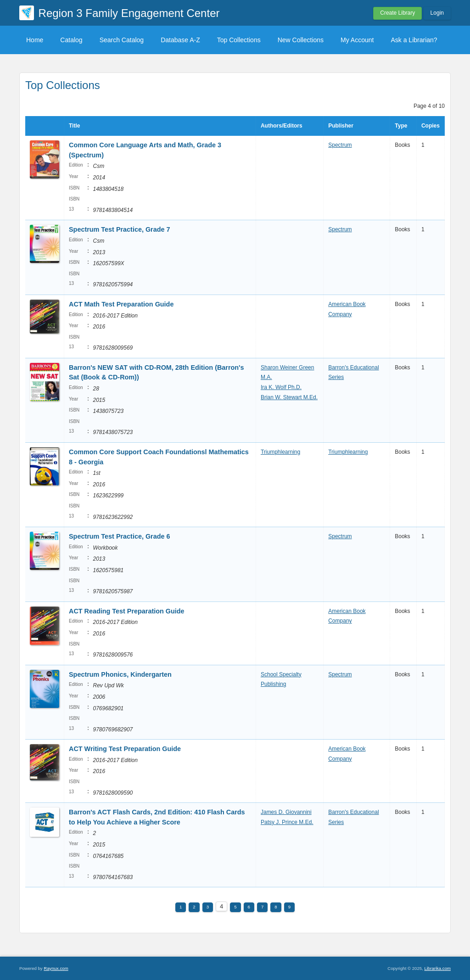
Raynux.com (56, 968)
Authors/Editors (282, 126)
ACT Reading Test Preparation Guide (127, 611)
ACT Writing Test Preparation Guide (125, 749)
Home (35, 40)
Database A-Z (180, 40)
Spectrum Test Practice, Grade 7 (119, 229)
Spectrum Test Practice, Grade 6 (119, 536)
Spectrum (340, 145)
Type (401, 126)
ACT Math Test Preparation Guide (121, 304)
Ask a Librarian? (414, 40)
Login (437, 13)
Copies (431, 126)
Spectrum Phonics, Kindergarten (120, 674)
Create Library (397, 13)
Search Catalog (122, 40)
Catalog (71, 40)
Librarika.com (437, 968)
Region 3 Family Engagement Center (129, 13)
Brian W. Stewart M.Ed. (289, 397)
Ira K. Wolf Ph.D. (281, 387)
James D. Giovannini (286, 812)
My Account (357, 40)
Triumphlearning (280, 452)
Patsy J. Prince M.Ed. (287, 822)
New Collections (301, 40)
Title (74, 126)
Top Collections (239, 40)
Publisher (341, 126)
